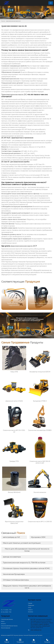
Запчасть (3, 624)
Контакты (31, 612)
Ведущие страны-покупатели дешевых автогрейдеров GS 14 (27, 587)
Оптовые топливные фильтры (16, 580)
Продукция (31, 605)
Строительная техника (7, 619)
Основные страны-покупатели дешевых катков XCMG (26, 568)
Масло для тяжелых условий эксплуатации (22, 543)
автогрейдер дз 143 (11, 537)
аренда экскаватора (12, 557)
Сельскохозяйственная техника (9, 626)
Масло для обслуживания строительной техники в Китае (27, 550)
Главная (3, 21)
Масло (3, 621)
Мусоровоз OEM (38, 537)
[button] (49, 297)
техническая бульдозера (14, 574)
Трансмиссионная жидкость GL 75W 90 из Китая (24, 563)
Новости (30, 610)
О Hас (30, 608)
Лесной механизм (6, 628)
